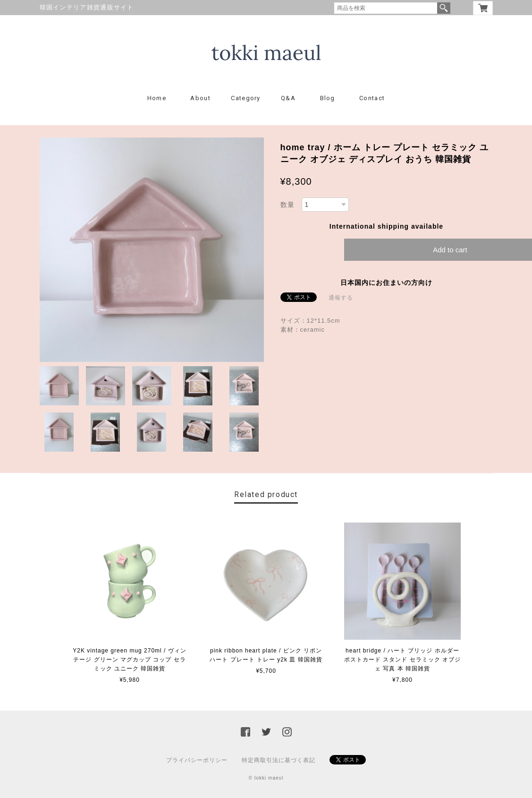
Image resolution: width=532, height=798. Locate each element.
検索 (444, 8)
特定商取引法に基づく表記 (279, 760)
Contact (372, 98)
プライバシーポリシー (197, 760)
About (200, 98)
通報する (341, 298)
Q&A (288, 98)
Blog (328, 98)
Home (157, 98)
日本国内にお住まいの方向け (386, 283)
